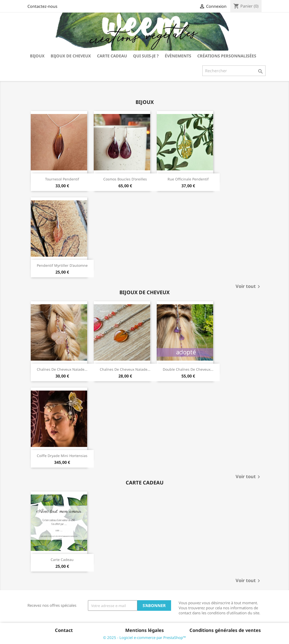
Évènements (178, 56)
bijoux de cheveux (71, 56)
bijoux (37, 56)
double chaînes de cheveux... (188, 369)
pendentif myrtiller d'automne (62, 265)
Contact (64, 630)
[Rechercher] (234, 71)
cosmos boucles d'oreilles (125, 179)
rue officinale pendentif (188, 179)
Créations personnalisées (227, 56)
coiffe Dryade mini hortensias (62, 456)
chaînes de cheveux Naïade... (62, 369)
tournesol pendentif (62, 179)
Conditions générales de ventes (225, 630)
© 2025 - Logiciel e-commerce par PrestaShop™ (144, 637)
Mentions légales (144, 630)
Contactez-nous (42, 6)
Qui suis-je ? (146, 56)
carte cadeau (112, 56)
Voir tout (249, 287)
